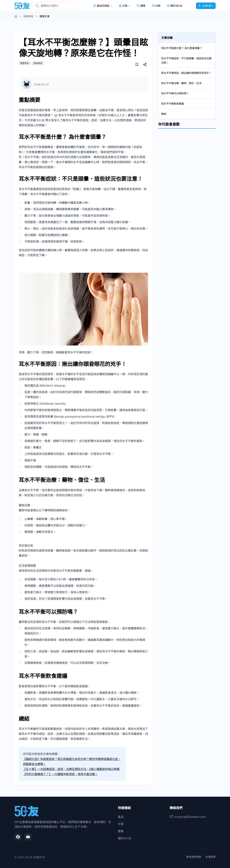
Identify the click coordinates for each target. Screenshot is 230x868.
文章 (121, 824)
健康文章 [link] (45, 16)
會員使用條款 (194, 857)
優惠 (141, 6)
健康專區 (28, 16)
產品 (121, 817)
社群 (156, 6)
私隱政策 (211, 857)
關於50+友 (175, 6)
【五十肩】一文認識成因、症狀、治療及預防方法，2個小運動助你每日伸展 (71, 769)
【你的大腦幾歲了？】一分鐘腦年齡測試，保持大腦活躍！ (60, 774)
